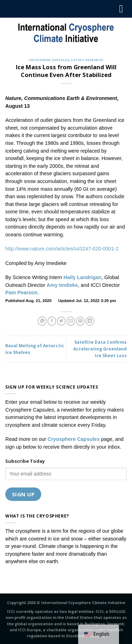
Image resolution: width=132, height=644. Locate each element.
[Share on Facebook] (52, 321)
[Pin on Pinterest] (80, 321)
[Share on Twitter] (61, 321)
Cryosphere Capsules (49, 60)
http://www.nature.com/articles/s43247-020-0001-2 (62, 249)
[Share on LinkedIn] (90, 321)
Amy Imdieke (62, 285)
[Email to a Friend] (71, 321)
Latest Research (87, 60)
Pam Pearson (21, 293)
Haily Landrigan (82, 277)
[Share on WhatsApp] (42, 321)
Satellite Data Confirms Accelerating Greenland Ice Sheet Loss (100, 349)
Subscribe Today (25, 461)
